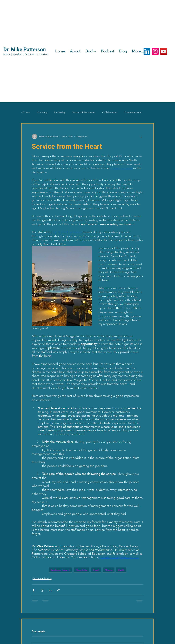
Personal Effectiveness (84, 113)
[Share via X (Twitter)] (42, 590)
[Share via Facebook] (33, 590)
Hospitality (81, 570)
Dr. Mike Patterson (25, 49)
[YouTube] (164, 51)
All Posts (26, 113)
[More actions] (141, 136)
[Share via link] (59, 590)
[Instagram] (155, 51)
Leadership (60, 113)
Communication (133, 113)
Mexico (109, 570)
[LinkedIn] (147, 51)
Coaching (42, 113)
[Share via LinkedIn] (50, 590)
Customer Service (61, 570)
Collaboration (110, 113)
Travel (96, 570)
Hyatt (121, 570)
